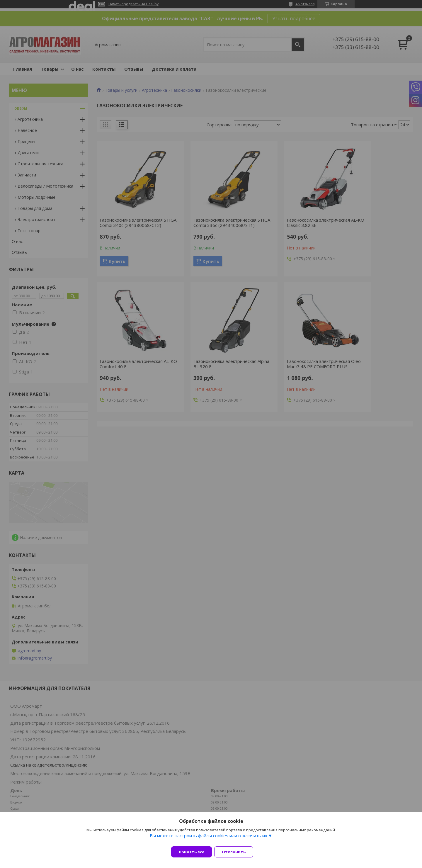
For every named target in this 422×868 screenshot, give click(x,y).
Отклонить (237, 852)
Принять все (192, 852)
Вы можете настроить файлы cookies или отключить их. (209, 839)
